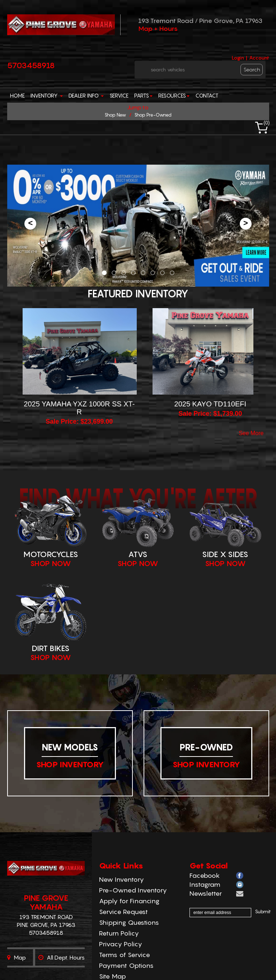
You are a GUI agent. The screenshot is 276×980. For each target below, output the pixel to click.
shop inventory (70, 764)
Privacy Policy (121, 944)
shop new (115, 115)
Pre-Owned (206, 747)
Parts (143, 95)
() (266, 123)
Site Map (113, 976)
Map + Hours (158, 29)
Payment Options (126, 965)
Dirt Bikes (51, 648)
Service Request (123, 912)
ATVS (138, 554)
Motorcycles (51, 554)
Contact (207, 95)
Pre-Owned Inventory (133, 890)
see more (251, 433)
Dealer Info (86, 95)
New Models (70, 747)
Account (259, 58)
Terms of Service (125, 955)
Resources (174, 95)
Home (17, 95)
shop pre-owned (153, 115)
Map (17, 957)
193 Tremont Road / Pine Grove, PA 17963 (200, 21)
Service (119, 95)
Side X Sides (225, 554)
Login (238, 58)
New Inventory (121, 879)
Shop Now (51, 564)
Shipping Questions (129, 922)
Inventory (47, 95)
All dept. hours (62, 957)
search (252, 69)
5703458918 (31, 65)
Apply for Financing (129, 901)
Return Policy (119, 933)
